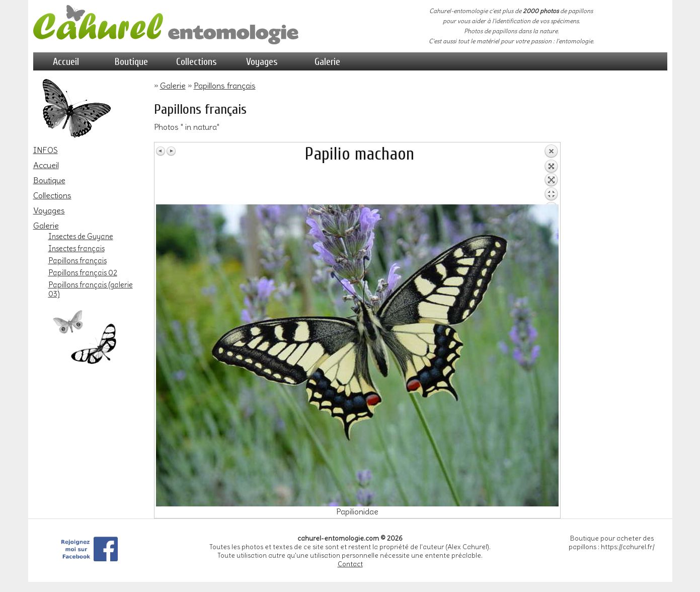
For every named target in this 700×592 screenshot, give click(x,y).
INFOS (46, 150)
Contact (350, 564)
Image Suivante (171, 151)
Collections (197, 62)
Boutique (131, 62)
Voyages (262, 62)
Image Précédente (161, 151)
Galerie (327, 62)
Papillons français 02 (83, 273)
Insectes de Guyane (81, 237)
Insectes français (76, 249)
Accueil (66, 62)
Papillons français (77, 261)
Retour (551, 174)
